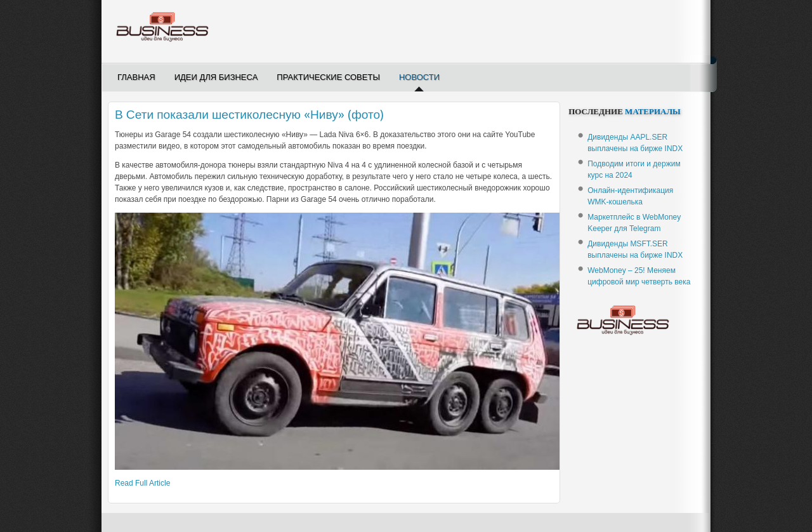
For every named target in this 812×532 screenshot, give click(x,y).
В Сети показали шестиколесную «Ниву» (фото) (249, 115)
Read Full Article (142, 483)
